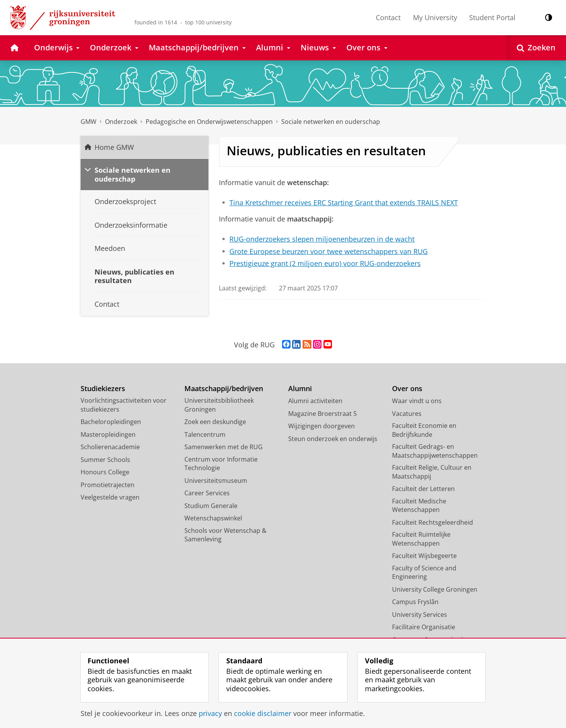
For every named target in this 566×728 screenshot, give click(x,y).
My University (435, 17)
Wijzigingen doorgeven (322, 426)
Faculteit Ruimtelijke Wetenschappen (421, 539)
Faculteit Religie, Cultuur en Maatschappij (432, 472)
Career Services (207, 493)
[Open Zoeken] (536, 48)
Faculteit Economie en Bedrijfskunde (424, 430)
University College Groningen (435, 589)
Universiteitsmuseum (216, 481)
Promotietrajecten (108, 485)
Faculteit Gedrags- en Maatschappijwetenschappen (435, 451)
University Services (420, 615)
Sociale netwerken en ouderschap (331, 122)
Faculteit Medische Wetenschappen (419, 506)
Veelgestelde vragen (110, 497)
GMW (89, 122)
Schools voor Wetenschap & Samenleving (225, 535)
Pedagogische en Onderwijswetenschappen (209, 122)
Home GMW (114, 147)
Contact (388, 17)
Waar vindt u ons (417, 401)
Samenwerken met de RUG (224, 447)
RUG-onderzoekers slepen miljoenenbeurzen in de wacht (322, 239)
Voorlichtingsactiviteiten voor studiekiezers (124, 405)
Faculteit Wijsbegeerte (424, 556)
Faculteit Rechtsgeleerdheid (433, 522)
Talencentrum (205, 434)
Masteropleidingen (108, 434)
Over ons (407, 389)
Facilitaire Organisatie (424, 627)
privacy (210, 713)
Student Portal (492, 17)
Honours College (105, 472)
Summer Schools (105, 460)
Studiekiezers (103, 389)
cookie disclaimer (263, 713)
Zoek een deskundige (215, 422)
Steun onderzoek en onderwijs (333, 439)
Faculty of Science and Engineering (424, 573)
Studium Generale (211, 506)
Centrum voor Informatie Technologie (221, 464)
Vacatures (407, 414)
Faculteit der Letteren (423, 489)
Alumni (300, 389)
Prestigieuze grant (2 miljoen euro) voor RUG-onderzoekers (325, 263)
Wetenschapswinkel (213, 518)
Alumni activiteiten (315, 401)
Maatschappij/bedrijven (224, 389)
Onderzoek (121, 122)
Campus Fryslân (415, 602)
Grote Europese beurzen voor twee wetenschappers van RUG (329, 251)
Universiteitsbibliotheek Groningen (219, 405)
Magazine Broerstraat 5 (323, 414)
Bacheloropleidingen (111, 422)
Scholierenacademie (110, 447)
